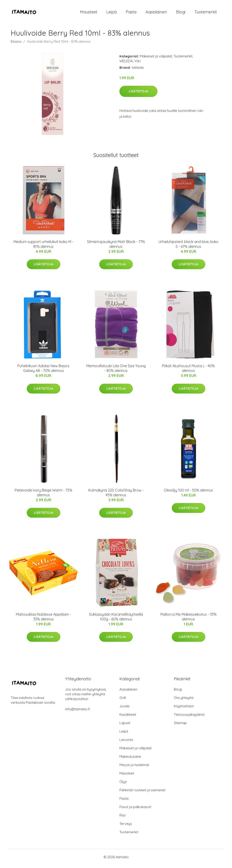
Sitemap (180, 726)
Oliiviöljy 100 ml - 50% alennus (188, 493)
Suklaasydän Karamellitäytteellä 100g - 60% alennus (116, 620)
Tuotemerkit (206, 14)
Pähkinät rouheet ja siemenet (142, 793)
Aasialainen (156, 14)
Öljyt (123, 785)
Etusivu (16, 45)
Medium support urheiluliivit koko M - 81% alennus (43, 247)
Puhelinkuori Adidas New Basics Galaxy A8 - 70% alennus (43, 371)
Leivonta (126, 743)
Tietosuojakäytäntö (189, 718)
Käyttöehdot (184, 709)
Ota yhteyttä (184, 701)
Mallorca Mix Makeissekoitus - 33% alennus (188, 620)
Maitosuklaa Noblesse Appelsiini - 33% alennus (43, 620)
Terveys (126, 827)
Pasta (131, 14)
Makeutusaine (130, 760)
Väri (138, 64)
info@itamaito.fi (77, 712)
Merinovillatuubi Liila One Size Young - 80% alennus (116, 371)
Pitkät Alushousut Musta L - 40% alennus (188, 371)
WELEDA (126, 64)
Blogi (181, 14)
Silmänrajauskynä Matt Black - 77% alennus (116, 247)
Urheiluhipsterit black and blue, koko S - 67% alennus (188, 247)
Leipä (111, 14)
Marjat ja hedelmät (134, 768)
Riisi (122, 818)
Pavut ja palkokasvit (135, 810)
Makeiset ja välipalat (156, 59)
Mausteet (89, 14)
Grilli (123, 701)
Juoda (124, 709)
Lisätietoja (138, 94)
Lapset (125, 726)
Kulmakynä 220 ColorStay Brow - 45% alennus (116, 496)
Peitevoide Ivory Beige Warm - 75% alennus (43, 496)
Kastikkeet (128, 718)
